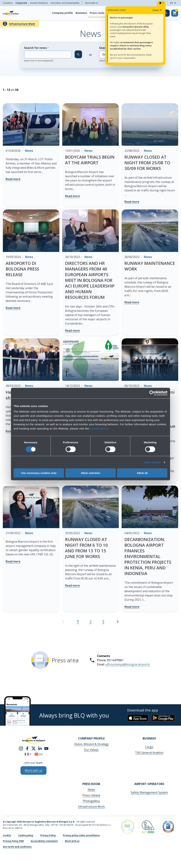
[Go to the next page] (118, 623)
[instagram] (21, 748)
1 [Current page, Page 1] (78, 621)
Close (157, 10)
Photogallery (91, 801)
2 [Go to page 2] (91, 621)
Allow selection (90, 473)
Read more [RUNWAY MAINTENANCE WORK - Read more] (132, 302)
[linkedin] (40, 748)
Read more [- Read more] (13, 179)
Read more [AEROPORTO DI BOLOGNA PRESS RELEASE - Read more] (13, 308)
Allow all (142, 473)
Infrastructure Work (22, 24)
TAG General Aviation (149, 753)
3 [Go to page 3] (103, 621)
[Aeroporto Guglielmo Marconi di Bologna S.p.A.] (11, 13)
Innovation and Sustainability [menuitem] (65, 3)
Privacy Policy (48, 835)
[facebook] (27, 748)
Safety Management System (149, 792)
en (38, 754)
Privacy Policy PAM (13, 841)
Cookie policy (99, 429)
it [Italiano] (28, 754)
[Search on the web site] (166, 13)
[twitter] (34, 748)
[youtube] (46, 748)
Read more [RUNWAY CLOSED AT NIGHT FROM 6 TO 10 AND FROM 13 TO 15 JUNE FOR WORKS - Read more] (72, 585)
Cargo (149, 747)
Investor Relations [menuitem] (39, 3)
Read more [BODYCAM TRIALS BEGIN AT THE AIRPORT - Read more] (72, 196)
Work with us (92, 3)
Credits (7, 835)
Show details (152, 462)
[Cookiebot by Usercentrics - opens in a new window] (152, 393)
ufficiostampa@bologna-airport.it (128, 664)
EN (174, 3)
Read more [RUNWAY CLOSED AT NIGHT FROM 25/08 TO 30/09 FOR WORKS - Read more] (132, 202)
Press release (91, 795)
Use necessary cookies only (39, 473)
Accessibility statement (44, 841)
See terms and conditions (17, 847)
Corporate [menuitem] (21, 3)
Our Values (91, 750)
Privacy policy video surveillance (81, 835)
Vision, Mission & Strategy (91, 744)
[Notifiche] (161, 3)
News (91, 790)
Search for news (48, 54)
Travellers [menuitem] (8, 3)
